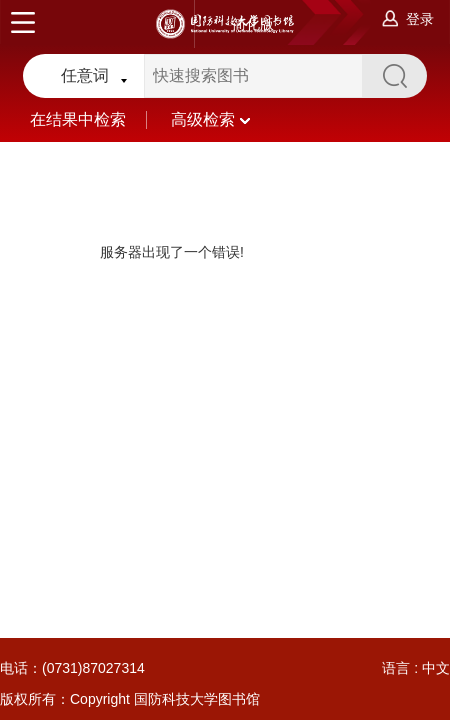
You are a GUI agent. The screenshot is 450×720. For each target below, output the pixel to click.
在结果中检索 (100, 119)
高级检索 (210, 119)
